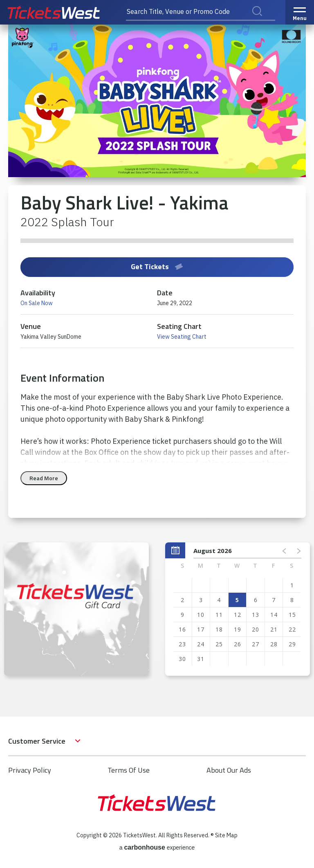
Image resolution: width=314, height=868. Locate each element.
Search (262, 20)
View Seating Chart (182, 337)
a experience (157, 847)
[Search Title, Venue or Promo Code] (201, 12)
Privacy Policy (30, 770)
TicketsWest (63, 12)
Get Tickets (157, 266)
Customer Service (37, 741)
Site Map (226, 835)
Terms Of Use (129, 770)
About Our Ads (229, 770)
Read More (44, 478)
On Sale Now (37, 303)
